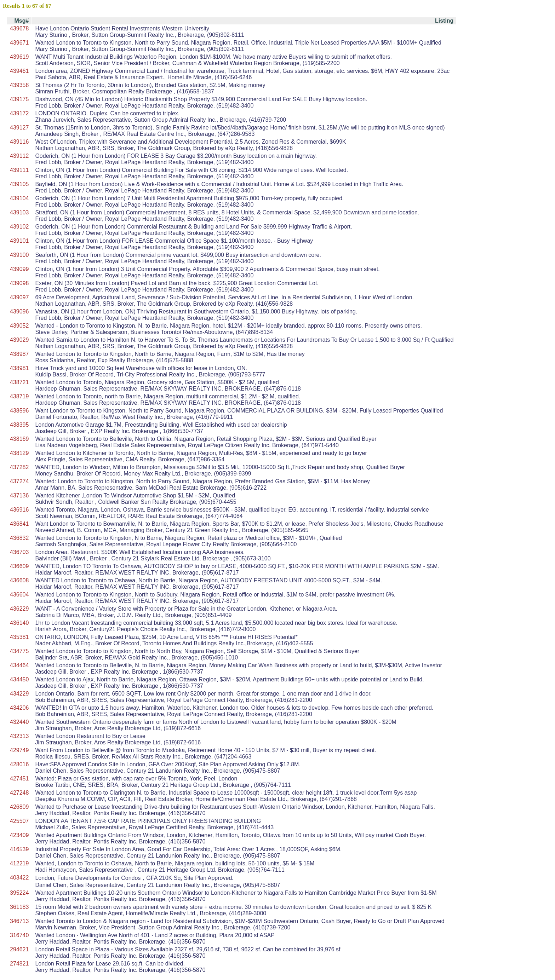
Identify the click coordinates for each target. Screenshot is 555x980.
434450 (19, 679)
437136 (19, 495)
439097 (19, 297)
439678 (19, 28)
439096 (19, 312)
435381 (19, 637)
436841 (19, 524)
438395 (19, 425)
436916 (19, 510)
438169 (19, 439)
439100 (19, 255)
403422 (19, 878)
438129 (19, 453)
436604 (19, 595)
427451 (19, 779)
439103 (19, 212)
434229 (19, 694)
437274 (19, 481)
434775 (19, 651)
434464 (19, 665)
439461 (19, 71)
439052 (19, 326)
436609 (19, 566)
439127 (19, 128)
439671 (19, 43)
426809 (19, 807)
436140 (19, 623)
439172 (19, 113)
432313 (19, 736)
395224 (19, 893)
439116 (19, 142)
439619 (19, 57)
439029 (19, 340)
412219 (19, 863)
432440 (19, 722)
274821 (19, 964)
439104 (19, 198)
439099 (19, 269)
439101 (19, 241)
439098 (19, 283)
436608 (19, 580)
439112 (19, 156)
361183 (19, 907)
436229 (19, 609)
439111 (19, 170)
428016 (19, 764)
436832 (19, 538)
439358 (19, 85)
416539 (19, 849)
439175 (19, 99)
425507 (19, 821)
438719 (19, 396)
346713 (19, 921)
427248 (19, 793)
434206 (19, 708)
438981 (19, 368)
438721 (19, 382)
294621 (19, 949)
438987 (19, 354)
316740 (19, 935)
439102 (19, 227)
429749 (19, 750)
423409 (19, 835)
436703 (19, 552)
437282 (19, 467)
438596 (19, 411)
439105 (19, 184)
